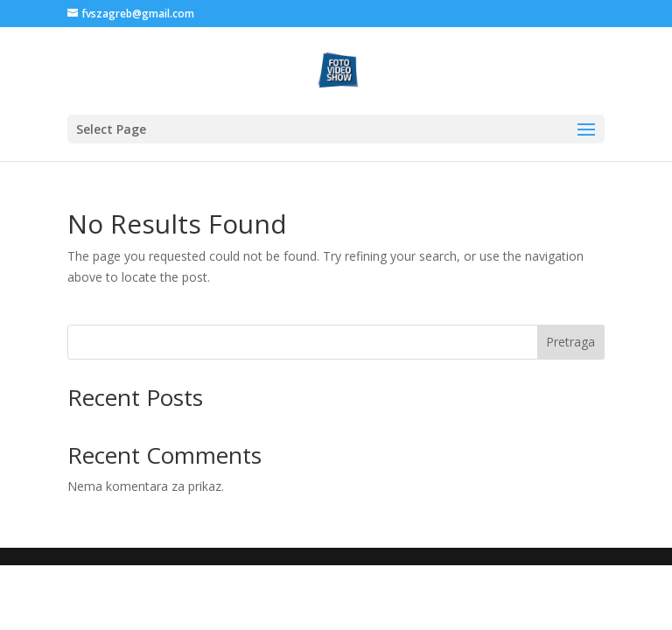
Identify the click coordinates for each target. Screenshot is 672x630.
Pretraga (570, 342)
